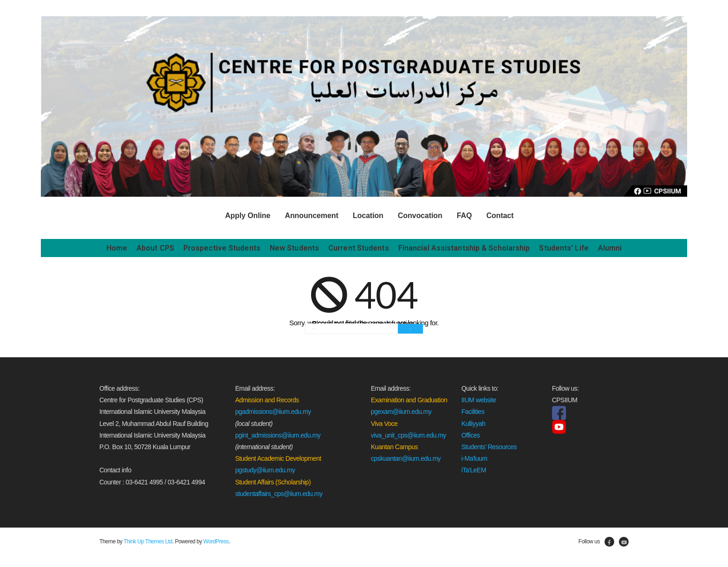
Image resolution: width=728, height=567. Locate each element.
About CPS (155, 248)
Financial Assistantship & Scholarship (464, 248)
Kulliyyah (474, 423)
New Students (294, 248)
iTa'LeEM (474, 470)
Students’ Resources (489, 446)
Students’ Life (564, 248)
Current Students (359, 248)
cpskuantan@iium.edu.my (406, 458)
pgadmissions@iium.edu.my (273, 412)
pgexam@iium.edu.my (401, 412)
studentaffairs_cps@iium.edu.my (279, 493)
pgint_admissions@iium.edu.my (278, 435)
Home (117, 248)
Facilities (473, 412)
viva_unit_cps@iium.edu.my (409, 435)
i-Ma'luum (474, 458)
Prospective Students (222, 248)
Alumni (610, 248)
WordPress (216, 541)
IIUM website (479, 400)
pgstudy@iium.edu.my (265, 470)
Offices (471, 435)
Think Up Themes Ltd (148, 541)
